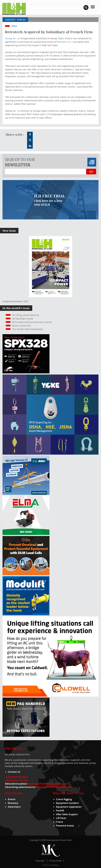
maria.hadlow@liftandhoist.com (48, 784)
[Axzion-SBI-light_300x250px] (26, 494)
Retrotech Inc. (64, 42)
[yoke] (51, 454)
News (14, 26)
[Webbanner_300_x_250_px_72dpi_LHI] (26, 736)
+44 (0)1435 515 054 (17, 780)
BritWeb (55, 865)
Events (12, 799)
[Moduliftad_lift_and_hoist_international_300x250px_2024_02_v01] (26, 615)
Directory (13, 803)
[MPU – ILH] (26, 574)
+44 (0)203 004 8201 (17, 777)
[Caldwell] (51, 696)
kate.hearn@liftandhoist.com (54, 787)
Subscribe (40, 861)
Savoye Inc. (11, 38)
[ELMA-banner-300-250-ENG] (26, 534)
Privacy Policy (55, 861)
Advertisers (14, 807)
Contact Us (14, 772)
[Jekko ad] (26, 373)
